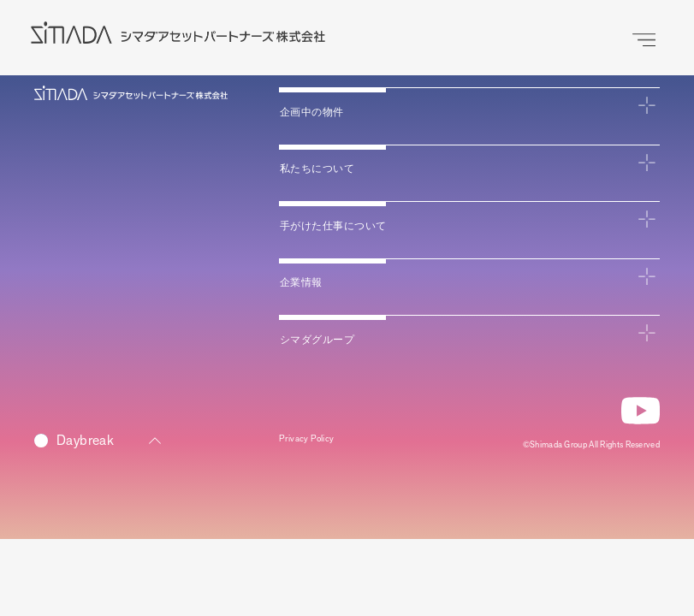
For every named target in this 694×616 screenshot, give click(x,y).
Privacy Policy (317, 444)
